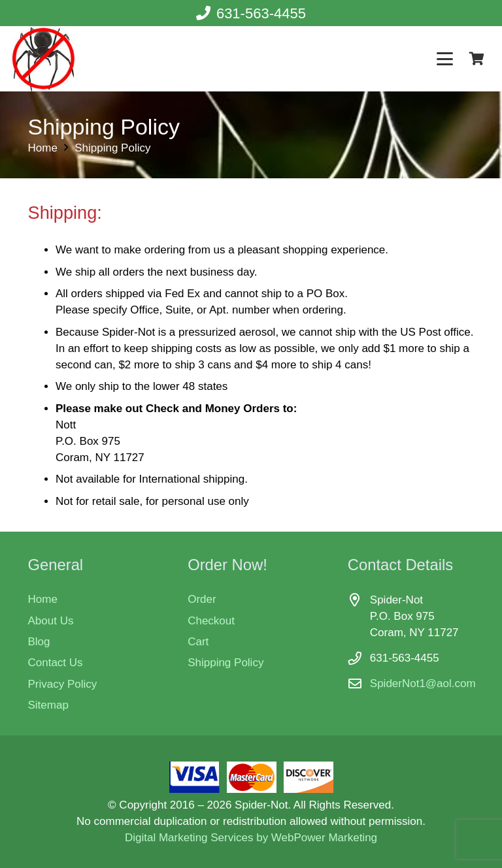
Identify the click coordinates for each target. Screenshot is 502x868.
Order (202, 599)
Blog (39, 642)
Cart (198, 642)
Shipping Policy (226, 663)
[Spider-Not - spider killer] (43, 59)
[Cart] (477, 59)
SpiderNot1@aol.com (423, 683)
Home (43, 599)
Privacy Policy (63, 684)
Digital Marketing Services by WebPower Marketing (251, 838)
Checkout (211, 621)
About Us (51, 621)
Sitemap (48, 705)
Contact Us (56, 663)
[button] (445, 59)
